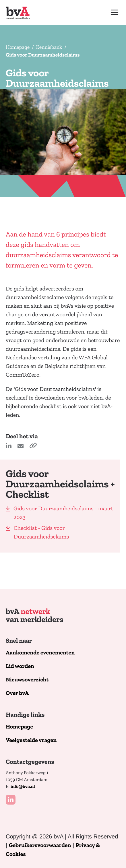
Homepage (18, 47)
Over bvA (17, 693)
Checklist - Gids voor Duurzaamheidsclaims (41, 532)
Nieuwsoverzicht (27, 680)
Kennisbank (49, 47)
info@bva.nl (23, 787)
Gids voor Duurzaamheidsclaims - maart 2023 (63, 513)
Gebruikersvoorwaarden (40, 845)
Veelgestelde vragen (31, 740)
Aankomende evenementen (40, 653)
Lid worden (20, 666)
